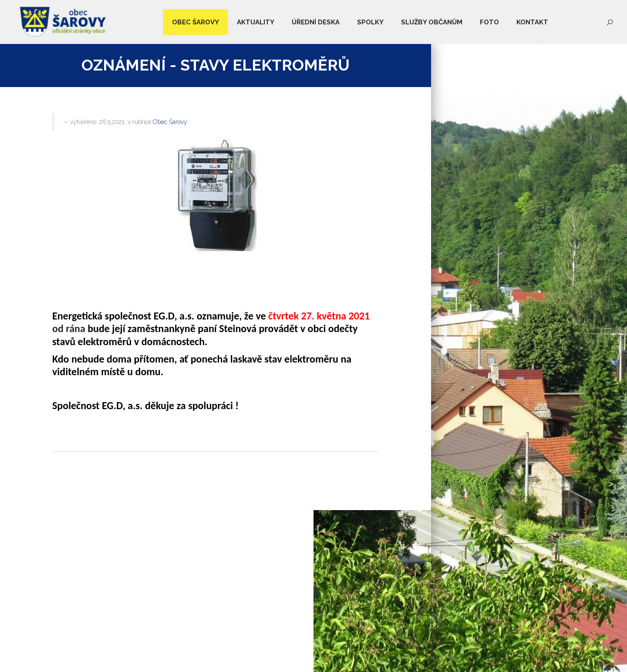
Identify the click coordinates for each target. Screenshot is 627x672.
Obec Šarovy (170, 122)
